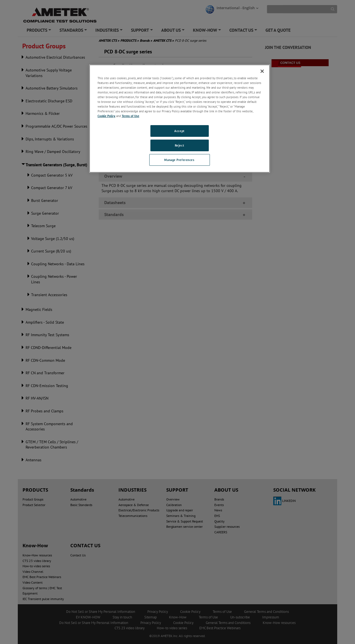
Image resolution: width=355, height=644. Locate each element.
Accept (179, 131)
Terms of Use (131, 116)
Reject (179, 145)
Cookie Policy (106, 116)
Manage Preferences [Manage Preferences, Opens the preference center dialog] (179, 160)
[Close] (262, 71)
